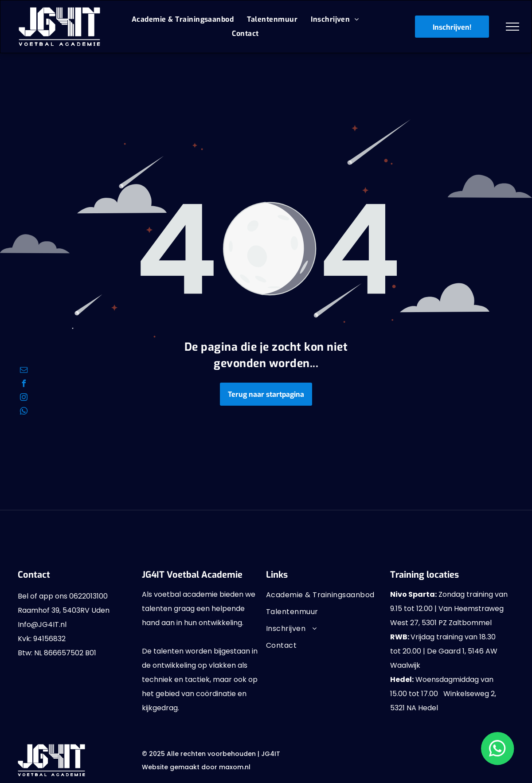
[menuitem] (183, 20)
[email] (23, 371)
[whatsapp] (23, 412)
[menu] (512, 27)
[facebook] (23, 385)
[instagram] (23, 398)
